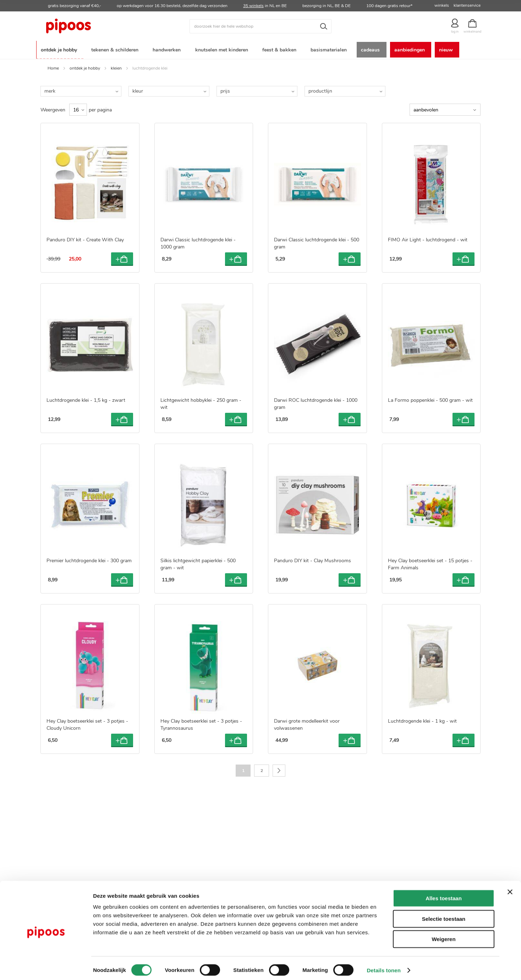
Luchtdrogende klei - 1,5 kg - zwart (86, 399)
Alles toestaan (444, 894)
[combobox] (260, 26)
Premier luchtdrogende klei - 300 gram (89, 559)
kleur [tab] (138, 90)
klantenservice (467, 5)
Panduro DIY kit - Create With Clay (85, 238)
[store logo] (95, 26)
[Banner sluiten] (510, 888)
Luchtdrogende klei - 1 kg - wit (422, 720)
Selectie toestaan (444, 915)
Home (53, 67)
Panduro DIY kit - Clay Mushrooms (312, 559)
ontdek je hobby (85, 67)
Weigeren (443, 935)
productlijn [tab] (320, 90)
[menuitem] (60, 49)
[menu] (260, 49)
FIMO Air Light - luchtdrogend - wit (428, 238)
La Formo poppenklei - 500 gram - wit (430, 399)
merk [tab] (50, 90)
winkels (442, 5)
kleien (116, 67)
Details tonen (383, 966)
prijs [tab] (225, 90)
